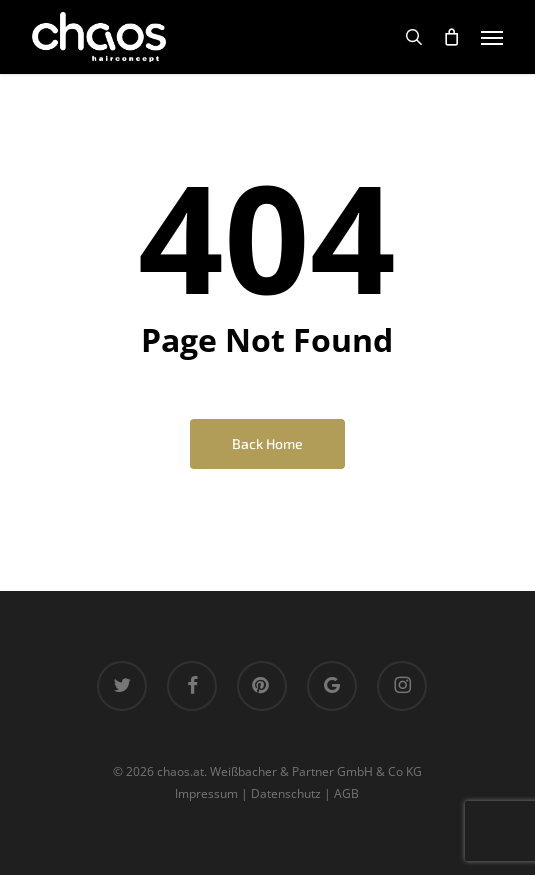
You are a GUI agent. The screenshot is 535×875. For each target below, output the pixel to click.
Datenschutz (286, 793)
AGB (346, 793)
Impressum (206, 793)
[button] (492, 37)
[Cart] (452, 37)
